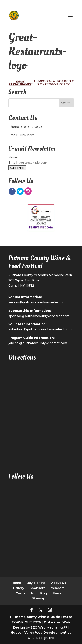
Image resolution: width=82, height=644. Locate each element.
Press (57, 593)
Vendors (58, 588)
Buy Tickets (36, 583)
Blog (43, 593)
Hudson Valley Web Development (39, 633)
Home (16, 583)
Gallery (18, 588)
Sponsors (38, 588)
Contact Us (25, 593)
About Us (59, 583)
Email (13, 163)
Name (13, 157)
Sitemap (39, 598)
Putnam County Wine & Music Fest (39, 617)
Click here (27, 135)
